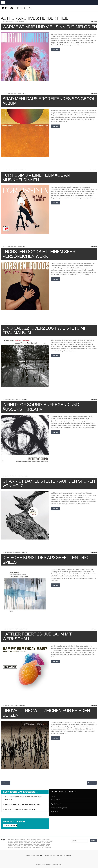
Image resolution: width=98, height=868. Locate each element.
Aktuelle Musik (56, 800)
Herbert (24, 22)
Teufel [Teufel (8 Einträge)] (26, 847)
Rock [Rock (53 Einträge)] (24, 846)
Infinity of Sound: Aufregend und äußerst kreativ (41, 407)
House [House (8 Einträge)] (21, 843)
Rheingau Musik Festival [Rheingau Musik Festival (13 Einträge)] (15, 846)
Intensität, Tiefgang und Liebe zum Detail (21, 809)
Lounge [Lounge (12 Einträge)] (21, 844)
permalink (94, 22)
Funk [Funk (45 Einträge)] (46, 841)
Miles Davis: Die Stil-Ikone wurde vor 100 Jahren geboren (23, 798)
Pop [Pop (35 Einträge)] (38, 844)
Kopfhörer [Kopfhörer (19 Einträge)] (11, 844)
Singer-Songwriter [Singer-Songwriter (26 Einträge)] (40, 846)
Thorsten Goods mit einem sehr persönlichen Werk (39, 254)
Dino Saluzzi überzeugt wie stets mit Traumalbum (45, 330)
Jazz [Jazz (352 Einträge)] (44, 843)
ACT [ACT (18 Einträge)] (9, 840)
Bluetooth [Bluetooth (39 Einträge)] (23, 840)
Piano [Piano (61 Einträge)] (35, 844)
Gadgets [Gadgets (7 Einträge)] (10, 843)
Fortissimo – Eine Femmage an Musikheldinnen (36, 177)
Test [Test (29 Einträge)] (22, 847)
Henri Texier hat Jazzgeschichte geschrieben (23, 805)
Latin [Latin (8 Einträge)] (16, 844)
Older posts (6, 783)
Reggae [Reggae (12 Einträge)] (43, 844)
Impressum (54, 812)
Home (53, 796)
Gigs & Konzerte (56, 804)
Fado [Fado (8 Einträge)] (33, 841)
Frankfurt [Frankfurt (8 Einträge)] (41, 841)
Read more (56, 50)
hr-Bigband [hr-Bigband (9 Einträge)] (27, 843)
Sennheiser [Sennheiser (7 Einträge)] (30, 846)
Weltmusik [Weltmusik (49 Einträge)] (48, 847)
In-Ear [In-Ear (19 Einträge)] (33, 843)
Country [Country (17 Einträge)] (10, 841)
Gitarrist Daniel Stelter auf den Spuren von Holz (49, 483)
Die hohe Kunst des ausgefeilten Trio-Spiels (46, 560)
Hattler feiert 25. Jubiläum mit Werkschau (37, 636)
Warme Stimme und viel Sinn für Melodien (50, 27)
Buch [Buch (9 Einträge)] (28, 840)
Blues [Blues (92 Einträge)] (17, 840)
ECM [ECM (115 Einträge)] (29, 841)
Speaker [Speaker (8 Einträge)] (10, 847)
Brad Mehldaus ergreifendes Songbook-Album (50, 101)
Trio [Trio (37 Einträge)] (30, 847)
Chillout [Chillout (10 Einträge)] (39, 840)
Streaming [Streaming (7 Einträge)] (17, 847)
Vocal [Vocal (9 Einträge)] (34, 847)
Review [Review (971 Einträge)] (48, 844)
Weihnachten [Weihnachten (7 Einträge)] (40, 847)
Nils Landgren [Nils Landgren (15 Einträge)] (28, 844)
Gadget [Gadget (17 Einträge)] (51, 841)
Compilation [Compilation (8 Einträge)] (46, 840)
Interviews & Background (59, 808)
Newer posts (92, 783)
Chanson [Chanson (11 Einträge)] (33, 840)
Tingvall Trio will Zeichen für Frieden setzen (46, 713)
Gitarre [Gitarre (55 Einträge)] (16, 843)
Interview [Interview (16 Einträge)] (39, 843)
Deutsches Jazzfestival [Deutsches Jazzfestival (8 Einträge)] (20, 841)
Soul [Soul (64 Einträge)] (47, 846)
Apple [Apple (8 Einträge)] (13, 840)
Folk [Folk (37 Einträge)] (36, 841)
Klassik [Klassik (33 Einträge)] (48, 843)
